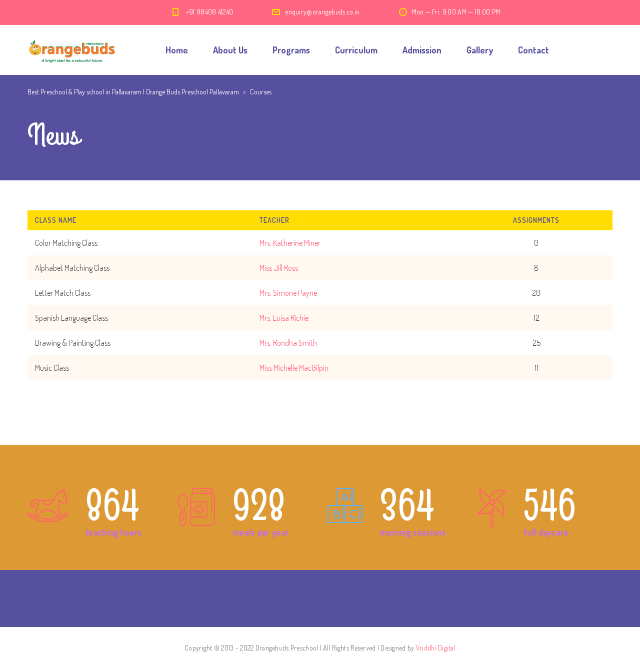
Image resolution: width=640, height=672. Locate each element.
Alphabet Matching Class (72, 268)
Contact (533, 50)
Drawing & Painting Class (73, 343)
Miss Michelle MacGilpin (294, 368)
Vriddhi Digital (436, 648)
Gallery (480, 50)
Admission (422, 50)
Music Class (52, 368)
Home (177, 50)
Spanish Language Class (71, 318)
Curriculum (356, 50)
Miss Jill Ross (279, 268)
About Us (230, 50)
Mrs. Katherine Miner (290, 243)
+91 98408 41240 (209, 12)
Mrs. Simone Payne (288, 293)
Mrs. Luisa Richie (284, 318)
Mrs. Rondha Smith (288, 343)
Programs (291, 50)
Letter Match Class (63, 293)
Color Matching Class (66, 243)
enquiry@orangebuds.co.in (322, 12)
